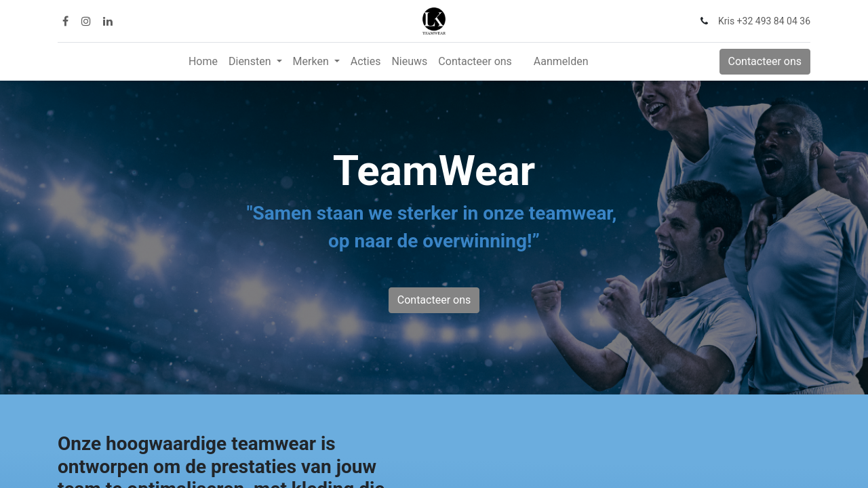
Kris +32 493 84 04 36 (764, 21)
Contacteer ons (765, 61)
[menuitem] (203, 62)
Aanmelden (561, 61)
